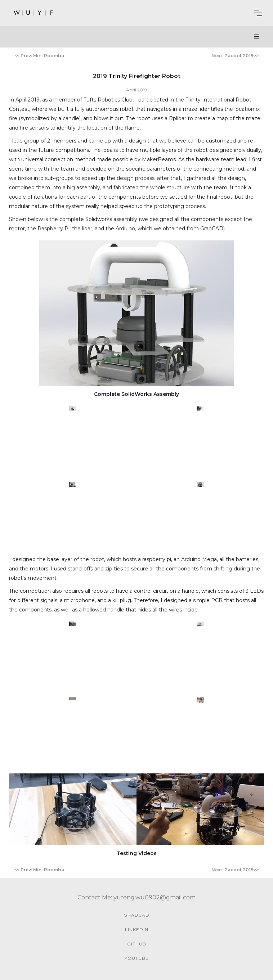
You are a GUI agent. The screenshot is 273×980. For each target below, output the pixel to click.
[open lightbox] (136, 313)
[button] (258, 13)
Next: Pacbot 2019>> (235, 56)
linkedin (137, 929)
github (137, 944)
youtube (137, 958)
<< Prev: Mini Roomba (39, 56)
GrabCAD (136, 915)
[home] (34, 13)
